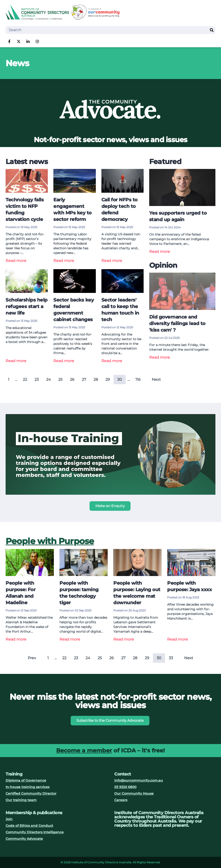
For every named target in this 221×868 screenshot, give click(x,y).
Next (156, 379)
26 (72, 379)
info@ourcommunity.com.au (139, 780)
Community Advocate (24, 839)
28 (96, 379)
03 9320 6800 (125, 787)
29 (108, 379)
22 (25, 379)
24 (48, 379)
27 (84, 379)
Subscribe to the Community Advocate (110, 720)
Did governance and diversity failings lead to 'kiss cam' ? (177, 323)
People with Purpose (50, 541)
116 (138, 379)
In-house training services (28, 787)
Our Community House (134, 793)
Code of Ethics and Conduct (29, 826)
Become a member (84, 750)
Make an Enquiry (110, 506)
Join (9, 819)
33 (171, 658)
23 (37, 379)
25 (60, 379)
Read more (16, 261)
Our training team (21, 800)
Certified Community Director (31, 793)
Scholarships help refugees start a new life (27, 306)
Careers (121, 800)
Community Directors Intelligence (35, 832)
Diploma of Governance (26, 780)
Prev (32, 658)
